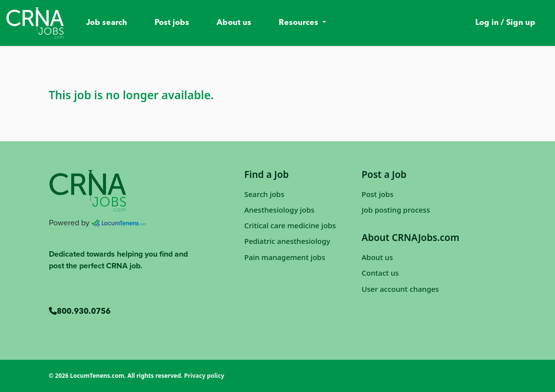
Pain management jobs (285, 257)
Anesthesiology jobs (280, 210)
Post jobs (172, 23)
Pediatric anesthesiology (288, 241)
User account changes (400, 289)
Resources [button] (300, 23)
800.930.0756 (80, 312)
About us (234, 23)
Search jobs (265, 194)
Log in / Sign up (505, 23)
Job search (107, 23)
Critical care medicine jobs (290, 225)
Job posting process (396, 210)
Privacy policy (204, 376)
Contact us (380, 273)
